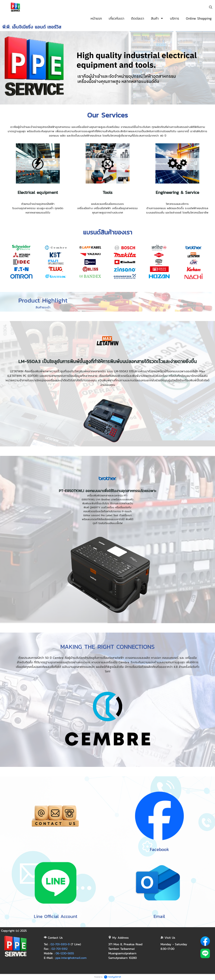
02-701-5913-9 (60, 944)
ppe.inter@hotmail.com (71, 958)
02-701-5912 (59, 949)
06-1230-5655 (65, 953)
